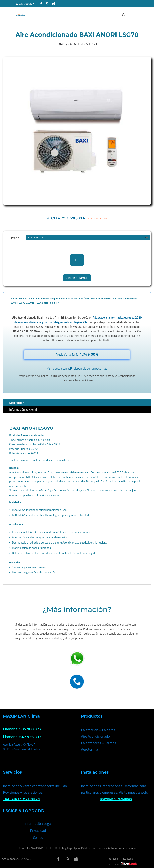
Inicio (14, 298)
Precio (15, 238)
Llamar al (22, 729)
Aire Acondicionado (38, 298)
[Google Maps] (54, 4)
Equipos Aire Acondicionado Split (66, 298)
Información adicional (23, 409)
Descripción (17, 403)
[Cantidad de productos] (77, 260)
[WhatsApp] (47, 4)
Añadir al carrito (77, 278)
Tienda (22, 298)
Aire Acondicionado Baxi (97, 298)
